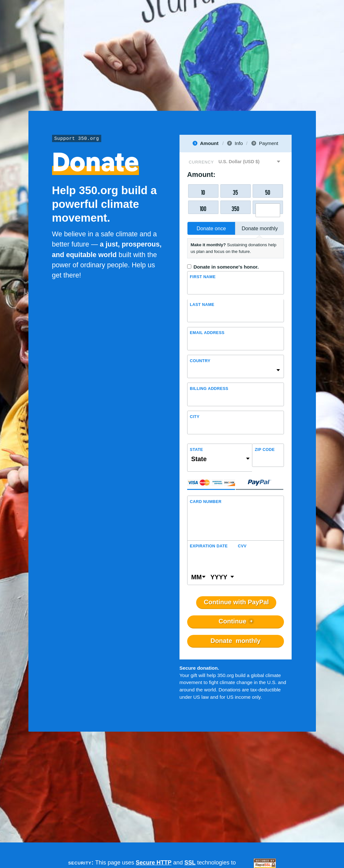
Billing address (209, 389)
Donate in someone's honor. (226, 267)
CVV (242, 546)
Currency (201, 162)
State (196, 450)
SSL (190, 863)
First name (203, 277)
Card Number (206, 502)
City (195, 417)
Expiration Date (209, 546)
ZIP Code (265, 450)
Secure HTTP (154, 863)
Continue (232, 621)
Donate (236, 641)
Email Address (207, 333)
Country (200, 361)
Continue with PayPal (236, 602)
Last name (202, 305)
